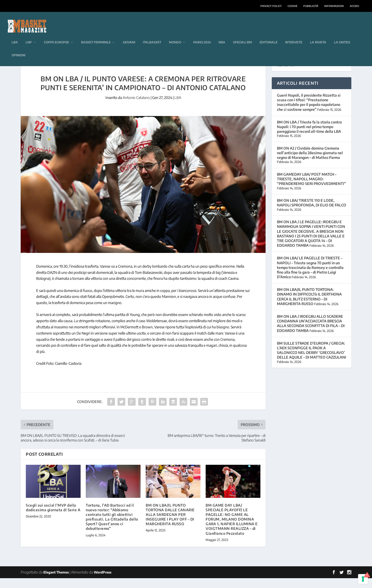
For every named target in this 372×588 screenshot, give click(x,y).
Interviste (294, 34)
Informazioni (334, 6)
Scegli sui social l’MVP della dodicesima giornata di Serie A (53, 517)
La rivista (318, 34)
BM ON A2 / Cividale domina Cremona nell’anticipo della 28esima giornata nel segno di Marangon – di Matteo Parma (310, 163)
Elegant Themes (56, 582)
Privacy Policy (271, 6)
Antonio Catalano (136, 107)
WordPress (103, 582)
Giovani (129, 34)
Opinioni (18, 47)
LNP (29, 34)
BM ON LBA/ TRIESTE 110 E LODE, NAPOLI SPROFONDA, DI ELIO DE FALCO (312, 212)
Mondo (175, 34)
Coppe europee (56, 34)
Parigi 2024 (202, 34)
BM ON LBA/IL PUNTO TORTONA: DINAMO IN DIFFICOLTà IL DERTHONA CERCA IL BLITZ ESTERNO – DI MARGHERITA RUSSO (309, 306)
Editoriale (269, 34)
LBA (15, 34)
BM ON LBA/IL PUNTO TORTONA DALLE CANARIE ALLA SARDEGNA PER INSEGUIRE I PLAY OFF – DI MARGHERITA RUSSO (170, 524)
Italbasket (152, 34)
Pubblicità (311, 6)
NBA (222, 34)
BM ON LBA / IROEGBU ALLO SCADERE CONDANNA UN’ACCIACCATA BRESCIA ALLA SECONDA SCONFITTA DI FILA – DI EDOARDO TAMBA (311, 333)
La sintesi (342, 34)
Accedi (354, 6)
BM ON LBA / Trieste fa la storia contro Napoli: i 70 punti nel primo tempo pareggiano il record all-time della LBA (309, 137)
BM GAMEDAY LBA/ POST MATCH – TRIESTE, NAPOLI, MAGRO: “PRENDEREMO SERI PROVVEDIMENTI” (311, 189)
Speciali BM (242, 34)
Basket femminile (96, 34)
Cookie (292, 6)
